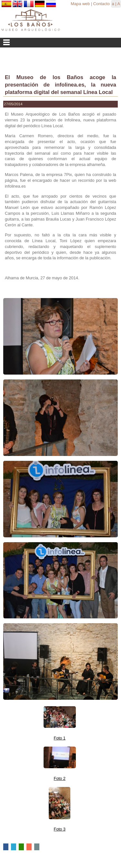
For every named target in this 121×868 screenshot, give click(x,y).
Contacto (101, 4)
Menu (60, 43)
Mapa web (80, 4)
